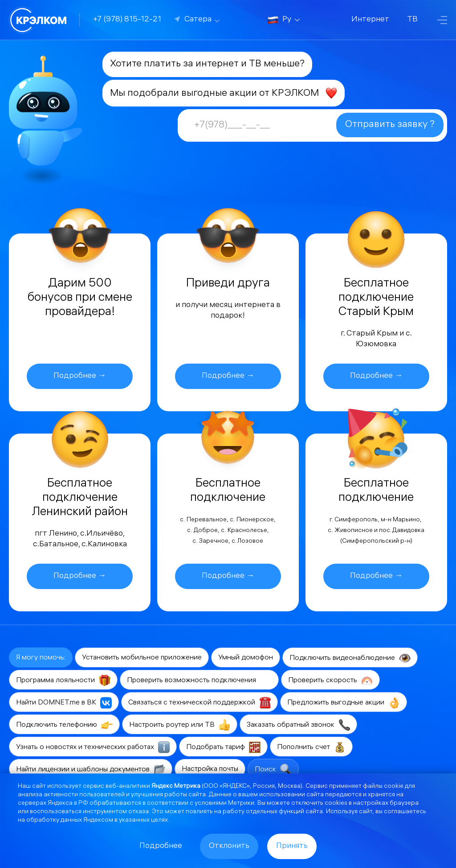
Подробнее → (80, 376)
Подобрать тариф (223, 747)
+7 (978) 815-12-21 (127, 20)
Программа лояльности (63, 680)
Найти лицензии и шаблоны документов (91, 770)
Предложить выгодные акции (344, 703)
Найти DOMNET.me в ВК (64, 703)
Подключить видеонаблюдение (350, 658)
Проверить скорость (330, 680)
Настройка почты (210, 769)
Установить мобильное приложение (142, 658)
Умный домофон (246, 658)
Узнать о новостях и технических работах (93, 747)
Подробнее (161, 846)
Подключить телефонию (64, 725)
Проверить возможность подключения (199, 680)
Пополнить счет (311, 747)
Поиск (273, 770)
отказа (138, 812)
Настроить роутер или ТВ (180, 725)
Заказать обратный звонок (298, 725)
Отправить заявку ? (390, 125)
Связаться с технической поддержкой (199, 703)
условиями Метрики (224, 804)
